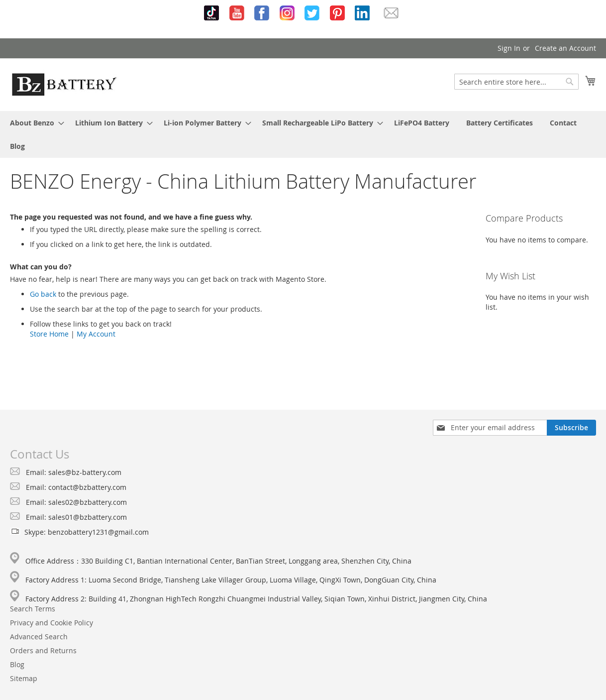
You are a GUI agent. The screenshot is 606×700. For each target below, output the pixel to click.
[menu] (303, 134)
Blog (17, 664)
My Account (96, 334)
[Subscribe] (571, 428)
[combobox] (516, 82)
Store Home (49, 334)
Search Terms (33, 609)
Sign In (509, 48)
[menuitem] (34, 123)
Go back (43, 294)
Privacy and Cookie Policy (51, 623)
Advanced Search (39, 637)
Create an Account (565, 48)
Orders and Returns (43, 650)
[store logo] (64, 84)
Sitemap (24, 678)
